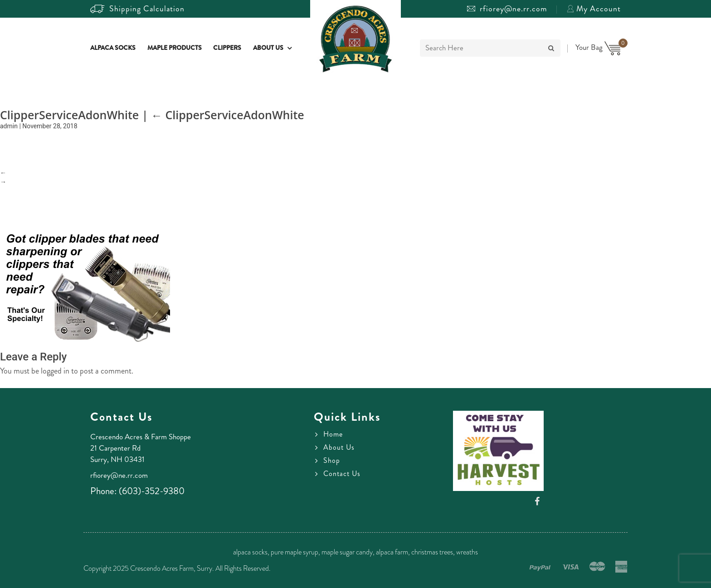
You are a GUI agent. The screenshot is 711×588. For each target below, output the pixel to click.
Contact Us (342, 474)
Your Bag (598, 47)
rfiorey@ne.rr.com (507, 9)
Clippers (227, 48)
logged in (55, 371)
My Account (594, 9)
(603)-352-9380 (152, 491)
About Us (268, 48)
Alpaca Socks (113, 48)
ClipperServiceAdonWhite (228, 115)
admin (9, 126)
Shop (332, 461)
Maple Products (175, 48)
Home (333, 434)
